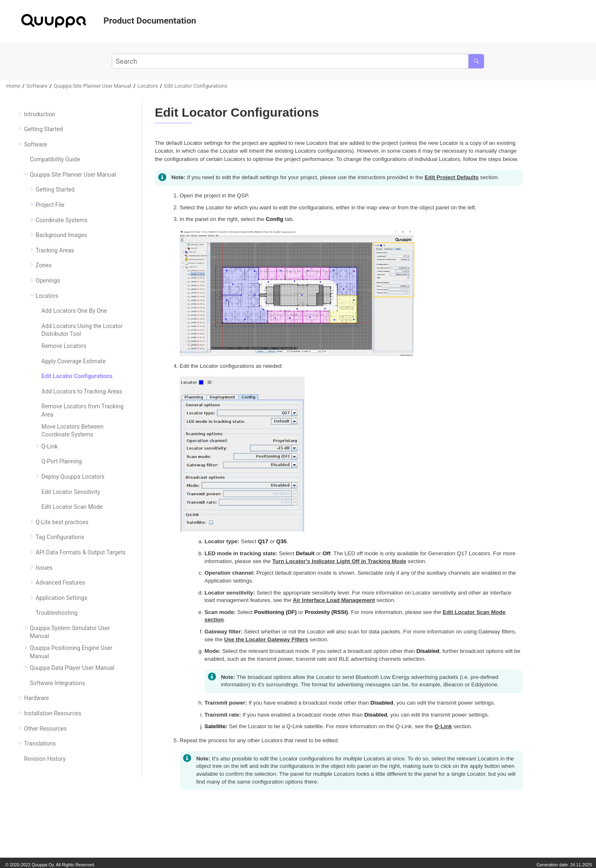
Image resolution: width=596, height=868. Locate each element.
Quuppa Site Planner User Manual (93, 86)
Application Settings (61, 598)
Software (37, 86)
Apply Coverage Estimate (73, 361)
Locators (148, 86)
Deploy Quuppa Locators (73, 477)
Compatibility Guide (55, 159)
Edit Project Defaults (452, 177)
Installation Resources (53, 713)
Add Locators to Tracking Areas (82, 391)
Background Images (61, 235)
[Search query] (298, 61)
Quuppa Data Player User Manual (72, 668)
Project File (50, 205)
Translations (40, 743)
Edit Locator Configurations (196, 86)
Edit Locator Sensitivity (71, 492)
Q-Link (49, 446)
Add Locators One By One (74, 311)
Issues (44, 568)
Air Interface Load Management (334, 600)
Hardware (36, 698)
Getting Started (43, 129)
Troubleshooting (56, 613)
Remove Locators (64, 346)
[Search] (476, 61)
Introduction (40, 114)
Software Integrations (58, 683)
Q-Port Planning (62, 461)
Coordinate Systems (62, 220)
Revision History (45, 759)
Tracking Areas (55, 250)
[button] (21, 114)
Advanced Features (60, 583)
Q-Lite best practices (62, 522)
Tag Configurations (60, 537)
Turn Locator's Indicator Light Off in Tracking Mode (339, 561)
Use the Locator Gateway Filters (266, 639)
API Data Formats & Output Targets (81, 552)
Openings (48, 281)
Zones (44, 265)
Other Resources (45, 729)
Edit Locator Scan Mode (72, 507)
